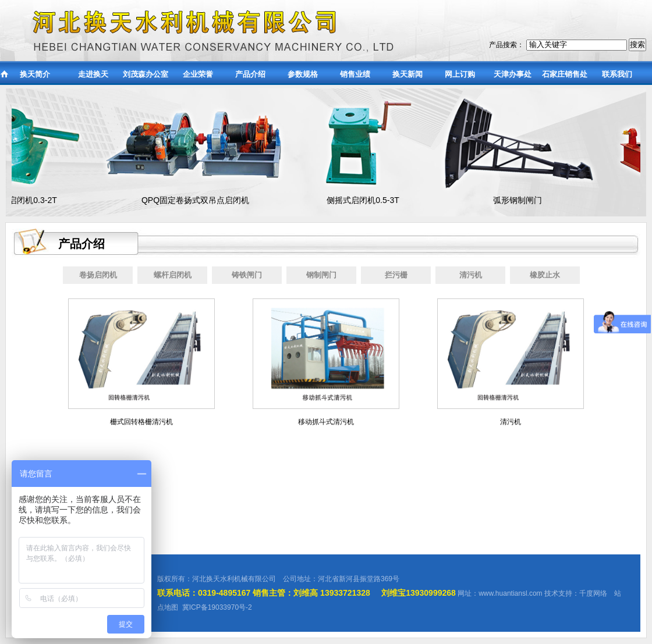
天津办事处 (513, 74)
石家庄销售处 (565, 74)
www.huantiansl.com (510, 593)
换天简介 (35, 74)
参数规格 (303, 74)
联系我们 (617, 74)
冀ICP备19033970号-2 (217, 607)
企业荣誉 (198, 74)
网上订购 (460, 74)
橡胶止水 (545, 275)
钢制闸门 (321, 275)
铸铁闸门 (247, 275)
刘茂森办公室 (146, 74)
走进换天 (93, 74)
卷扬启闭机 (98, 275)
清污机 (471, 275)
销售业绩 (355, 74)
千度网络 (593, 593)
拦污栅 (396, 275)
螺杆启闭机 (173, 275)
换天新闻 (408, 74)
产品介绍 (250, 74)
